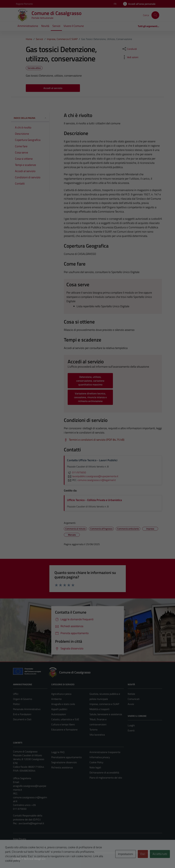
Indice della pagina (30, 118)
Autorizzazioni (59, 714)
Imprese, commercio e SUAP (104, 704)
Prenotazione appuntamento (66, 757)
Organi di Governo (23, 699)
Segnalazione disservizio (64, 762)
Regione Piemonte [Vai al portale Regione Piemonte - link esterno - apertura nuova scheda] (24, 4)
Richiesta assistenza (62, 767)
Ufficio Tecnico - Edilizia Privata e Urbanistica (94, 500)
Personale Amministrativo (27, 709)
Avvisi (131, 704)
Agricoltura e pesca (61, 694)
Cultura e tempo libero (63, 724)
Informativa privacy (100, 757)
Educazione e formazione (64, 729)
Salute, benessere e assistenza (106, 714)
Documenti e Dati (22, 719)
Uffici (16, 694)
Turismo (93, 729)
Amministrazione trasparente (105, 752)
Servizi (56, 26)
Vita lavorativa (97, 735)
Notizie (131, 694)
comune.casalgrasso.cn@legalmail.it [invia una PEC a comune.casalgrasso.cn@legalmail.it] (97, 480)
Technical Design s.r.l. (35, 859)
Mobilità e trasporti (99, 709)
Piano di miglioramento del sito (106, 778)
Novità (45, 26)
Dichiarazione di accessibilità (104, 772)
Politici (16, 704)
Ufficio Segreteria (22, 778)
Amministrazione (28, 26)
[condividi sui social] (129, 49)
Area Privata (20, 839)
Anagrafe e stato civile (63, 704)
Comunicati (134, 699)
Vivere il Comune (74, 26)
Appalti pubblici (59, 709)
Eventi (131, 730)
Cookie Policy (96, 762)
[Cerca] (155, 15)
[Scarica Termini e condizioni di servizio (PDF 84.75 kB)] (94, 440)
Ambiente (56, 699)
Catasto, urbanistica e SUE (65, 719)
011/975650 (77, 472)
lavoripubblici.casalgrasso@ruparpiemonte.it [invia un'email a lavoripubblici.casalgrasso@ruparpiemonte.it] (93, 476)
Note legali (95, 767)
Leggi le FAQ (58, 752)
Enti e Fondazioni (22, 714)
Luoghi (131, 725)
